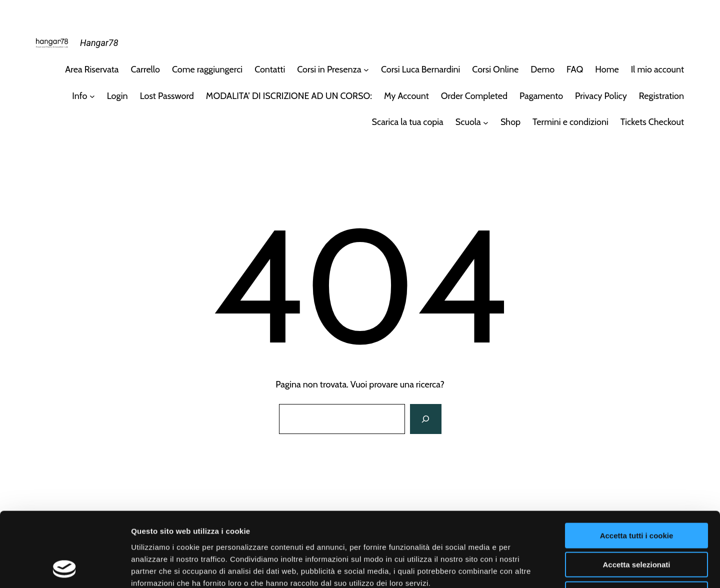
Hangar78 (99, 43)
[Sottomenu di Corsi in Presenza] (366, 70)
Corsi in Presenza (329, 69)
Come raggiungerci (207, 69)
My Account (406, 96)
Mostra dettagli (526, 568)
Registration (661, 96)
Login (117, 96)
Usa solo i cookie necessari (636, 524)
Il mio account (657, 69)
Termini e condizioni (570, 122)
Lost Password (167, 96)
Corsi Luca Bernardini (420, 69)
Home (607, 69)
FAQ (575, 69)
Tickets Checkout (652, 122)
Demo (542, 69)
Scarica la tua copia (408, 122)
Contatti (270, 69)
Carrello (145, 69)
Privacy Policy (601, 96)
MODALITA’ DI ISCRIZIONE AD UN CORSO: (289, 96)
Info (79, 96)
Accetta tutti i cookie (637, 466)
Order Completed (474, 96)
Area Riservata (92, 69)
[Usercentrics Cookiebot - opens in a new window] (65, 568)
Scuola (468, 122)
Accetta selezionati (636, 495)
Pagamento (541, 96)
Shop (510, 122)
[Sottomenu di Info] (92, 96)
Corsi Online (495, 69)
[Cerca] (425, 419)
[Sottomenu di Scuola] (486, 122)
